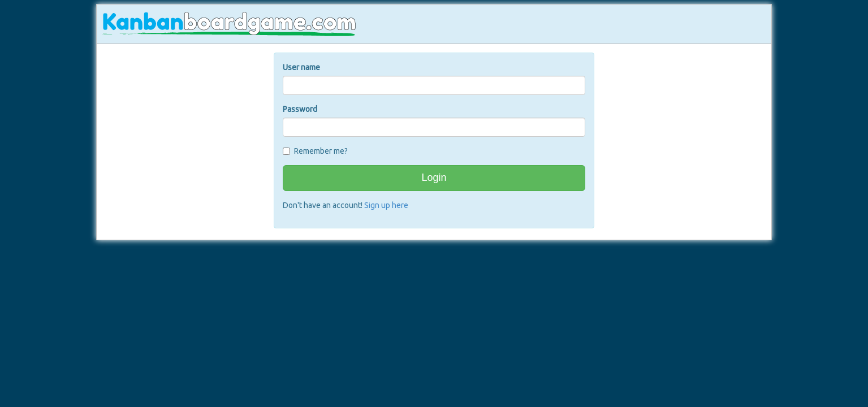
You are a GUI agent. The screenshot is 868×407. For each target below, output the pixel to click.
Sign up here (386, 205)
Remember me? (321, 151)
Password (300, 109)
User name (301, 67)
